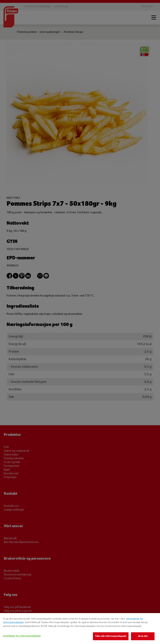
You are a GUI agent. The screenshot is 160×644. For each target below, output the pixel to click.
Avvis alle (143, 636)
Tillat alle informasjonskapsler (111, 636)
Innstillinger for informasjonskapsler (22, 636)
